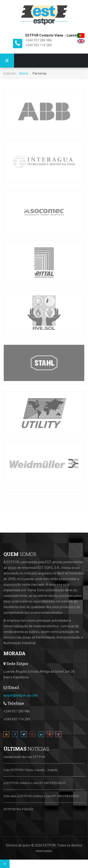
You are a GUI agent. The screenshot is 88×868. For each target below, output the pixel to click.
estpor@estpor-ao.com (21, 695)
